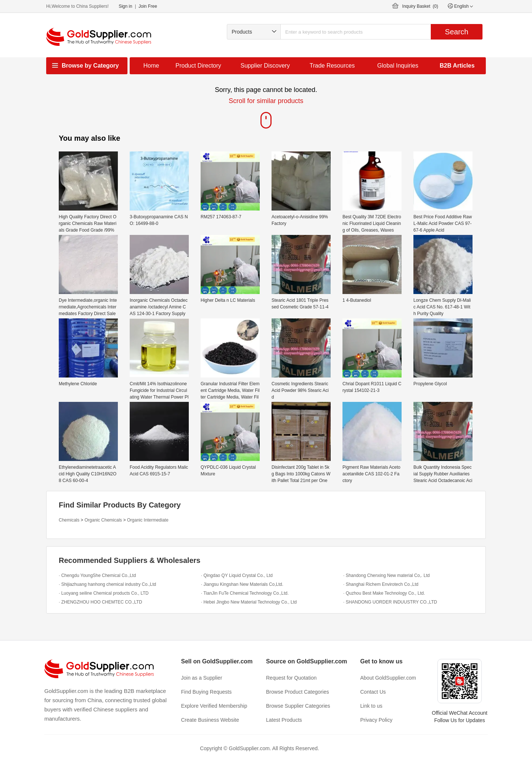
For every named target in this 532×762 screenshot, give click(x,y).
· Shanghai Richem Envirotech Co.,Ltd (381, 584)
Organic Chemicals (103, 520)
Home (151, 66)
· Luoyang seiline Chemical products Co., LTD (104, 593)
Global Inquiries (398, 66)
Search (456, 32)
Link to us (371, 706)
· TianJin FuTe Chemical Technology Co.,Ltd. (245, 593)
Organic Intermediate (148, 520)
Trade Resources (332, 66)
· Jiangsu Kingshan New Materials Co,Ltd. (242, 584)
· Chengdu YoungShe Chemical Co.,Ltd (97, 575)
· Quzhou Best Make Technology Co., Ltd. (384, 593)
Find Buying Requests (206, 692)
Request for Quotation (291, 678)
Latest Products (284, 720)
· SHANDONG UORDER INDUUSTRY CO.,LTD (390, 602)
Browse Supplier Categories (298, 706)
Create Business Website (210, 720)
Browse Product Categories (297, 692)
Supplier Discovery (265, 66)
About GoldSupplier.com (388, 678)
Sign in (125, 6)
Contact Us (373, 692)
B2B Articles (457, 66)
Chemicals (69, 520)
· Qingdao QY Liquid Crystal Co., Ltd (237, 575)
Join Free (148, 6)
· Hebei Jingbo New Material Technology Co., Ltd (249, 602)
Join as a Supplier (202, 678)
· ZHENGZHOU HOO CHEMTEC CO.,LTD (100, 602)
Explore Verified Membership (214, 706)
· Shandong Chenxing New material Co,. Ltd (386, 575)
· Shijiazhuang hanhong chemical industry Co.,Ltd (108, 584)
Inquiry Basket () (420, 6)
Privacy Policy (376, 720)
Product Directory (198, 66)
